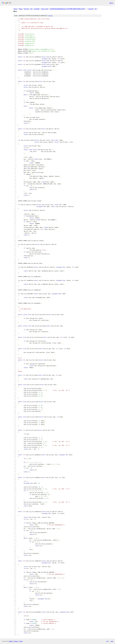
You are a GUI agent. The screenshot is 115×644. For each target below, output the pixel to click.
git (31, 9)
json (112, 641)
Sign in (111, 3)
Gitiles (11, 641)
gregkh (37, 9)
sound (91, 9)
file (50, 16)
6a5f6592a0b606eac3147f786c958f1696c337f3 (67, 9)
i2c (96, 9)
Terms (21, 641)
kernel (26, 9)
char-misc (45, 9)
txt (107, 641)
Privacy (16, 641)
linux (15, 9)
